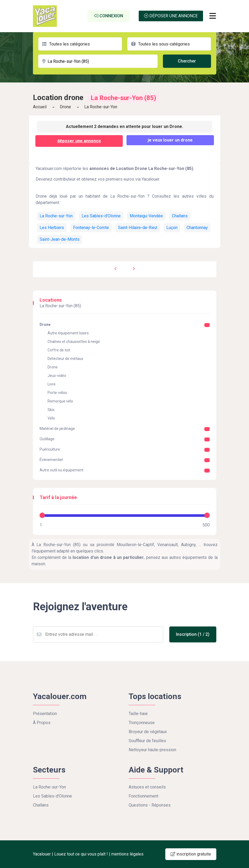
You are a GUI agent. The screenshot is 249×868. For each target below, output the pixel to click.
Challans (180, 216)
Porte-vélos (57, 393)
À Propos (42, 723)
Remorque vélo (60, 401)
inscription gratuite (191, 854)
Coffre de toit (59, 350)
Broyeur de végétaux (148, 732)
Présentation (45, 714)
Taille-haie (138, 714)
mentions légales (127, 854)
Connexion (109, 16)
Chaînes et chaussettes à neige (74, 342)
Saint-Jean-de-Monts (60, 239)
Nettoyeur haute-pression (152, 750)
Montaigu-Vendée (146, 216)
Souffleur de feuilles (147, 741)
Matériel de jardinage (57, 429)
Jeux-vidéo (57, 376)
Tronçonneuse (142, 723)
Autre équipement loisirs (68, 333)
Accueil (40, 107)
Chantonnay (197, 228)
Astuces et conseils (147, 787)
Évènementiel (51, 460)
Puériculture (50, 449)
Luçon (172, 228)
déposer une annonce (79, 141)
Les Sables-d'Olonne (101, 216)
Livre (52, 384)
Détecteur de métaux (65, 359)
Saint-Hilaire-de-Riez (138, 228)
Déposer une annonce (171, 16)
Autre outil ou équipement (62, 470)
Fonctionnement (144, 796)
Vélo (51, 418)
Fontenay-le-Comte (91, 228)
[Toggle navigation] (213, 16)
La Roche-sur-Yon (56, 216)
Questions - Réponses (150, 805)
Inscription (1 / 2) (195, 634)
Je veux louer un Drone (170, 140)
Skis (51, 410)
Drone (65, 107)
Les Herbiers (52, 228)
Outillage (47, 439)
